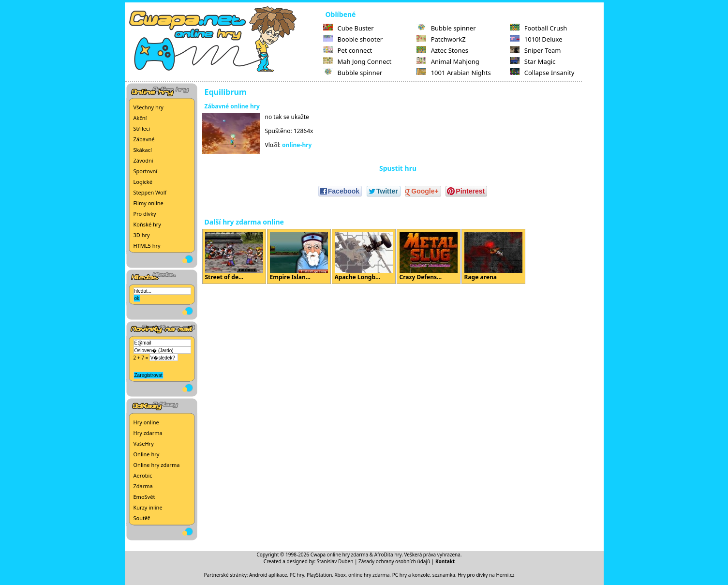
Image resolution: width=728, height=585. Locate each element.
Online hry (147, 454)
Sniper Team (535, 50)
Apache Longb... (364, 256)
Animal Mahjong (448, 61)
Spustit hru (398, 168)
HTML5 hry (147, 246)
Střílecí (142, 128)
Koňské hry (147, 224)
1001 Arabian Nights (454, 73)
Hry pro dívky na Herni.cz (486, 575)
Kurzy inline (148, 507)
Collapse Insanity (542, 73)
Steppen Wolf (150, 192)
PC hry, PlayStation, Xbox (318, 575)
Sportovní (146, 171)
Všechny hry (149, 107)
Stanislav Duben (335, 561)
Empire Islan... (299, 256)
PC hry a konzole (411, 575)
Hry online (146, 422)
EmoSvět (144, 497)
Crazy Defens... (429, 256)
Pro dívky (145, 214)
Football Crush (538, 28)
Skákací (143, 150)
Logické (143, 182)
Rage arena (493, 256)
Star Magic (533, 61)
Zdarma (143, 486)
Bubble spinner (353, 73)
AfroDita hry (388, 555)
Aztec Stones (442, 50)
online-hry (297, 145)
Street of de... (234, 256)
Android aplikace (268, 575)
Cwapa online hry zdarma (340, 555)
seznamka (444, 575)
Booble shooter (353, 39)
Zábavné (144, 139)
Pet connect (348, 50)
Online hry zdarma (157, 465)
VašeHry (144, 443)
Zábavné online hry (232, 106)
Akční (140, 118)
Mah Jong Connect (357, 61)
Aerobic (143, 475)
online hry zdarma (369, 575)
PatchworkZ (441, 39)
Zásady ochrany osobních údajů (394, 561)
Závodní (143, 160)
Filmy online (149, 203)
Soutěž (142, 518)
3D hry (142, 235)
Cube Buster (349, 28)
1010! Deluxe (536, 39)
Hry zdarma (148, 433)
